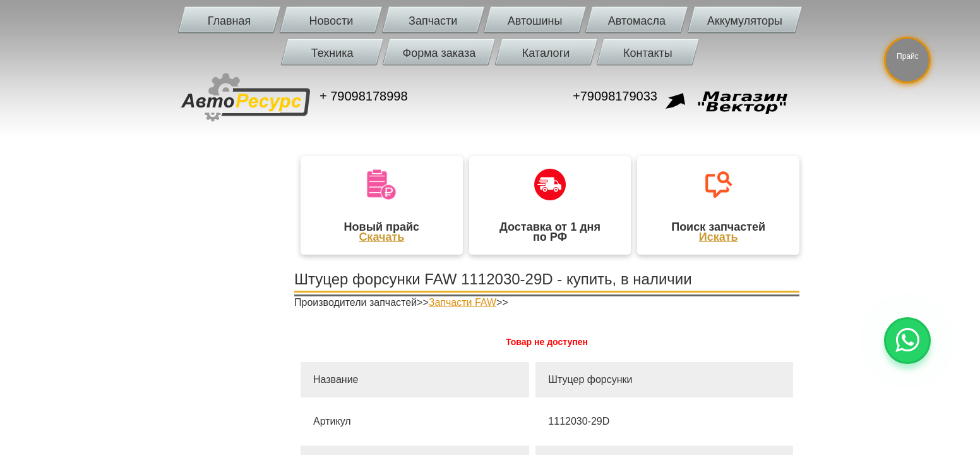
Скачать (381, 237)
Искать (719, 237)
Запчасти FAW (463, 302)
